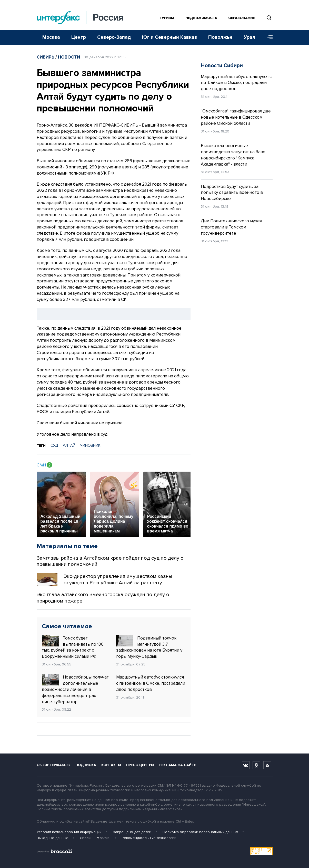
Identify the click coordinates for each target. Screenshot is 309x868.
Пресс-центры (140, 765)
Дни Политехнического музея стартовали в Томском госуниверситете (231, 227)
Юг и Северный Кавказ (170, 37)
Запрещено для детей (132, 832)
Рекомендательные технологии (149, 838)
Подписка (86, 765)
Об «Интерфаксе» (53, 765)
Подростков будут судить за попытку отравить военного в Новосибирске (232, 193)
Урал (250, 37)
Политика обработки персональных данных (200, 832)
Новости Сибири (222, 66)
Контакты (111, 765)
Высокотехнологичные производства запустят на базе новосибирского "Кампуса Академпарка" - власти (233, 155)
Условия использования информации (69, 832)
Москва (51, 37)
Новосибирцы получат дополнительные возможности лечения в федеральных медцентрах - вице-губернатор (75, 689)
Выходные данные (53, 838)
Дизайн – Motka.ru (95, 838)
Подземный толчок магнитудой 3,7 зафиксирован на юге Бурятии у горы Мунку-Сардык (149, 647)
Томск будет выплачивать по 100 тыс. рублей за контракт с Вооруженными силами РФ (73, 647)
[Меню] (268, 37)
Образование (242, 18)
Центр (79, 37)
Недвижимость (201, 18)
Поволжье (220, 37)
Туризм (167, 18)
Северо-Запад (114, 37)
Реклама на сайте (178, 765)
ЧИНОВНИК (90, 445)
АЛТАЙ (69, 445)
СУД (54, 445)
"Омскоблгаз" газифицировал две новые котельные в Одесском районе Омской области (236, 117)
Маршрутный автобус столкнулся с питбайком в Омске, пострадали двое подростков (151, 683)
